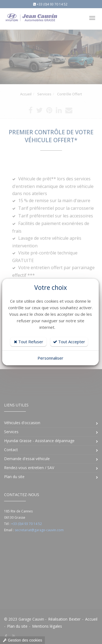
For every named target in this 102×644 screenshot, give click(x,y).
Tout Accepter (69, 342)
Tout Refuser (29, 342)
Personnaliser (50, 358)
